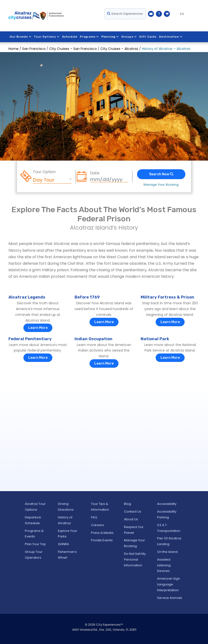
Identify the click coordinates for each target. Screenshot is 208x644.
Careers (97, 525)
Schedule (70, 37)
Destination (171, 37)
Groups (129, 37)
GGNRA (63, 544)
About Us (131, 519)
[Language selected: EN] (180, 14)
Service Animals (170, 598)
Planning (110, 37)
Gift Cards (148, 37)
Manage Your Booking (161, 185)
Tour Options (47, 37)
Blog (128, 504)
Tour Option (44, 172)
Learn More (38, 328)
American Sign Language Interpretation (169, 584)
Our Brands (21, 37)
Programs (90, 37)
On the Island (167, 552)
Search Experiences (125, 14)
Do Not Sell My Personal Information (135, 559)
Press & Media (102, 533)
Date (95, 173)
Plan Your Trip (35, 544)
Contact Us (133, 512)
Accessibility (167, 504)
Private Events (102, 540)
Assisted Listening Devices (164, 565)
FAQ (94, 517)
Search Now (161, 174)
